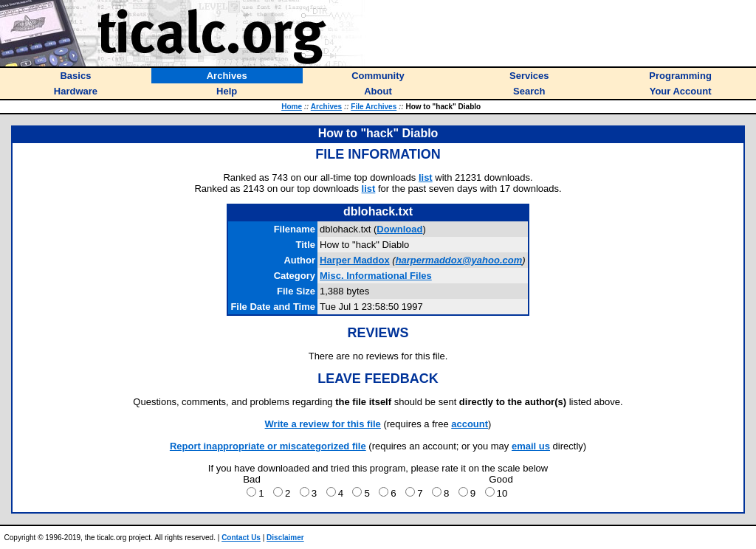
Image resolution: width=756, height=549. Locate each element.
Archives (326, 107)
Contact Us (241, 538)
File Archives (374, 107)
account (470, 424)
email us (531, 446)
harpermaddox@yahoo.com (459, 260)
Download (399, 229)
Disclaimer (285, 538)
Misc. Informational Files (376, 276)
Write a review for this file (323, 424)
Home (292, 107)
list (426, 177)
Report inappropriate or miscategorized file (268, 446)
